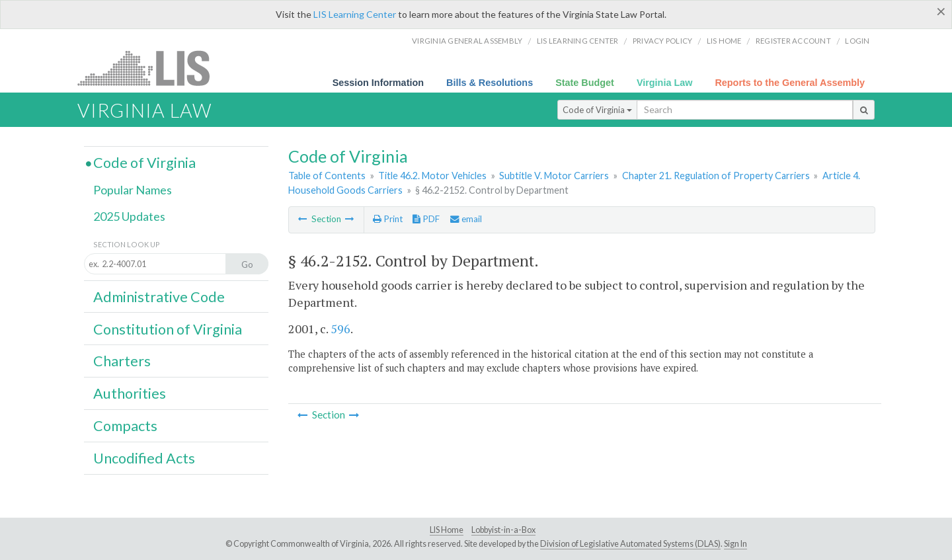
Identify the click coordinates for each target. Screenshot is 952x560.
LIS (151, 68)
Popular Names (133, 190)
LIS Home (447, 530)
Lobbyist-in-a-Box (503, 530)
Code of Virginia (597, 110)
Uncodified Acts (144, 458)
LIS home (724, 41)
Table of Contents (327, 176)
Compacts (125, 426)
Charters (122, 361)
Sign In (735, 544)
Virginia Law (665, 83)
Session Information (378, 83)
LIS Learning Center (355, 14)
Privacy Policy (663, 41)
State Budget (585, 83)
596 (340, 329)
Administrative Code (159, 297)
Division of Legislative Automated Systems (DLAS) (630, 544)
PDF (426, 219)
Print (388, 219)
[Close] (941, 11)
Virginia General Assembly (467, 41)
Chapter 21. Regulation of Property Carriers (716, 176)
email (466, 219)
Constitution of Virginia (168, 329)
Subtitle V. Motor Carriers (554, 176)
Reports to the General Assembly (790, 83)
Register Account (793, 41)
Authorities (130, 393)
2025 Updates (129, 216)
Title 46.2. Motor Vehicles (432, 176)
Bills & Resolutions (490, 83)
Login (857, 41)
